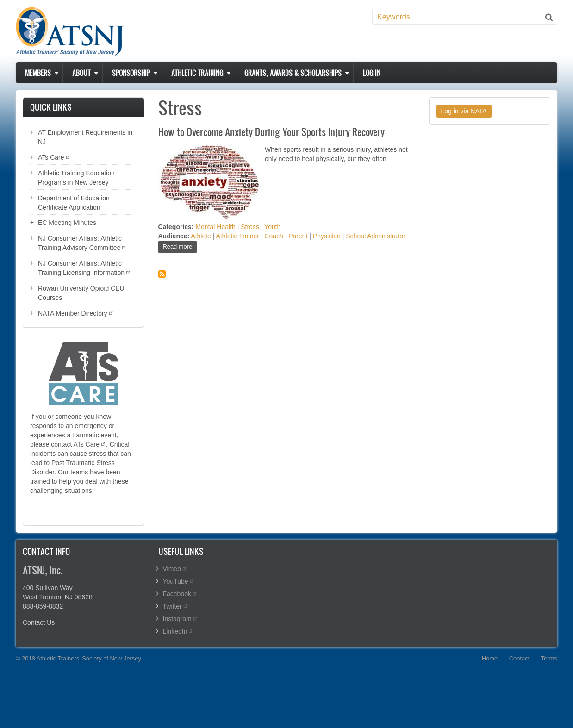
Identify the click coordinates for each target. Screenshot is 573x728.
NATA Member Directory (76, 313)
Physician (327, 236)
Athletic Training (197, 73)
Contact (519, 658)
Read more (180, 248)
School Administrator (375, 236)
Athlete (201, 236)
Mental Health (215, 227)
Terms (549, 658)
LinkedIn (178, 631)
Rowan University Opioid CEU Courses (81, 293)
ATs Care (54, 157)
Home (490, 658)
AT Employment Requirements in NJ (85, 137)
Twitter (176, 606)
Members (38, 73)
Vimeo (175, 569)
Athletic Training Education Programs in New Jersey (76, 178)
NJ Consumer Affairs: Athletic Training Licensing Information (84, 268)
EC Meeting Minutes (67, 223)
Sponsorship (131, 73)
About (81, 73)
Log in (372, 73)
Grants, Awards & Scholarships (293, 73)
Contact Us (39, 622)
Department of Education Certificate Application (74, 203)
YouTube (179, 581)
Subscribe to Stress (162, 274)
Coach (274, 236)
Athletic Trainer (238, 236)
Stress (250, 227)
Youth (272, 227)
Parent (298, 236)
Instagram (181, 619)
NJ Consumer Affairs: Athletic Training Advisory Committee (82, 243)
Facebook (180, 594)
